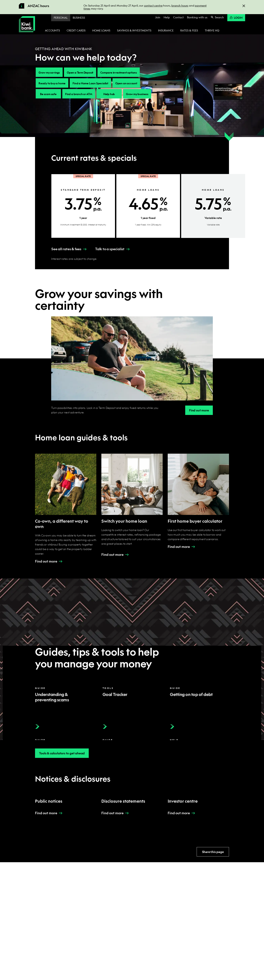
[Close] (244, 6)
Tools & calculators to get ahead (62, 753)
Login (236, 18)
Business (79, 18)
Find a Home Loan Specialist (90, 83)
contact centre (153, 5)
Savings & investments (134, 30)
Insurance (166, 30)
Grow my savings (49, 72)
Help (167, 17)
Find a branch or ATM (79, 94)
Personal (61, 18)
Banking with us (197, 17)
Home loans (101, 30)
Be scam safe (48, 94)
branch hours (180, 5)
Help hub (109, 94)
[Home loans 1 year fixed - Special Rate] (148, 206)
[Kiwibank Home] (27, 24)
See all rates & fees (66, 249)
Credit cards (76, 30)
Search (217, 17)
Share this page (213, 852)
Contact (178, 17)
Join (158, 17)
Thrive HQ (212, 30)
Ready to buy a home (52, 83)
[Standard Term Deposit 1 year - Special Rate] (83, 206)
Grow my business (137, 94)
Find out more (199, 410)
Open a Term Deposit (80, 72)
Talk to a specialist (110, 249)
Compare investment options (119, 72)
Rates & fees (189, 30)
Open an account (126, 83)
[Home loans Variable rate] (213, 206)
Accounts (52, 30)
